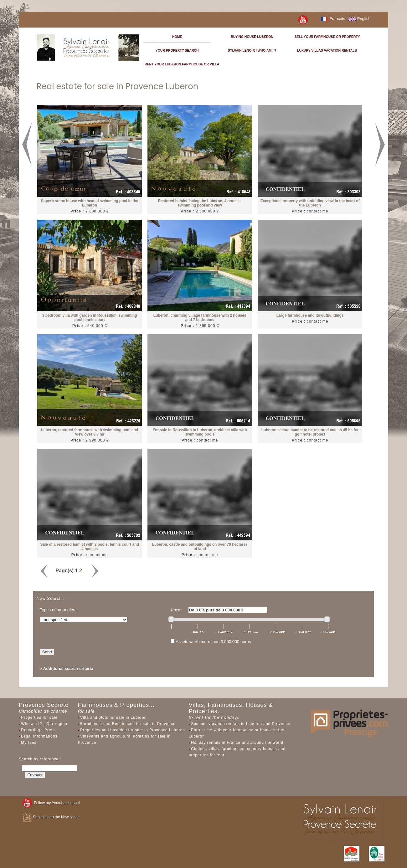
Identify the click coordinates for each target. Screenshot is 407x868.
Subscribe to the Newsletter (51, 817)
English (359, 19)
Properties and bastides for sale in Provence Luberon (133, 730)
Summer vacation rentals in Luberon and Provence (241, 724)
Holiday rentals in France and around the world (237, 743)
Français (333, 19)
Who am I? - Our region (44, 724)
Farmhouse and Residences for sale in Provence (128, 724)
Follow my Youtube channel (51, 803)
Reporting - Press (38, 730)
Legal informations (39, 736)
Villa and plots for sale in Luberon (113, 717)
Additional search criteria (68, 669)
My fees (29, 743)
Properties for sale (39, 717)
